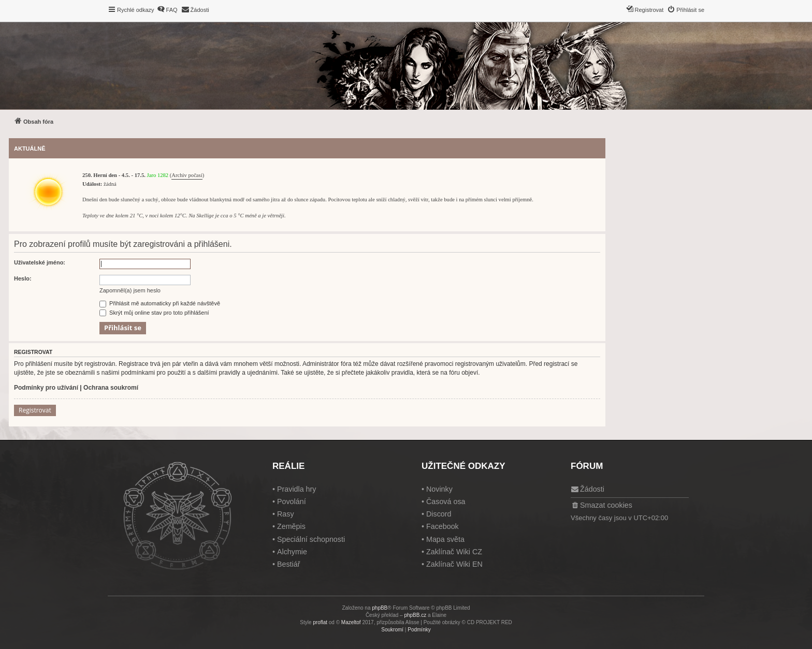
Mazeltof (351, 622)
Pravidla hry (297, 489)
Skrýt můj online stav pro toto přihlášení (154, 313)
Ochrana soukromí (111, 388)
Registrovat (35, 410)
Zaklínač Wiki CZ (454, 552)
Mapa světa (445, 539)
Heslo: (23, 278)
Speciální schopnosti (311, 539)
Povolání (292, 502)
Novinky (439, 489)
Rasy (286, 514)
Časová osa (446, 502)
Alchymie (292, 552)
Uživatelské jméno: (40, 262)
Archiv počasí (187, 175)
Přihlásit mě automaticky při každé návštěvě (160, 303)
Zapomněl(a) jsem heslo (130, 290)
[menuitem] (167, 10)
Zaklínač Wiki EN (454, 564)
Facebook (443, 526)
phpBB (380, 608)
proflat (320, 622)
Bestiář (289, 564)
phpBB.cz (415, 615)
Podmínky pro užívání (46, 388)
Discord (439, 514)
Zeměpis (291, 526)
